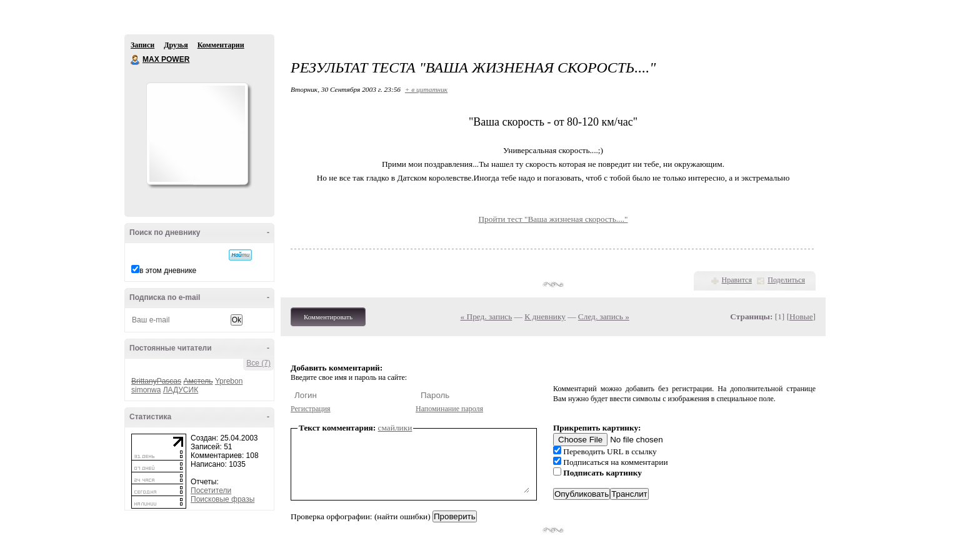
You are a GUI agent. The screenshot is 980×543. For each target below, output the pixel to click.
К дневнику (545, 316)
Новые (801, 316)
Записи (142, 45)
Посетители (211, 491)
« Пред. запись (487, 316)
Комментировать (328, 317)
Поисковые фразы (222, 499)
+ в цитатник (426, 89)
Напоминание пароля (449, 409)
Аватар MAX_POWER (197, 134)
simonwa (146, 390)
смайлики (395, 428)
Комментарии (221, 45)
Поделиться (786, 280)
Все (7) (258, 363)
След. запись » (604, 316)
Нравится (737, 280)
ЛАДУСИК (181, 390)
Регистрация (311, 409)
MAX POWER (136, 60)
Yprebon (229, 381)
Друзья (176, 45)
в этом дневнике (168, 271)
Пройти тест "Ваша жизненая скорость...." (553, 219)
